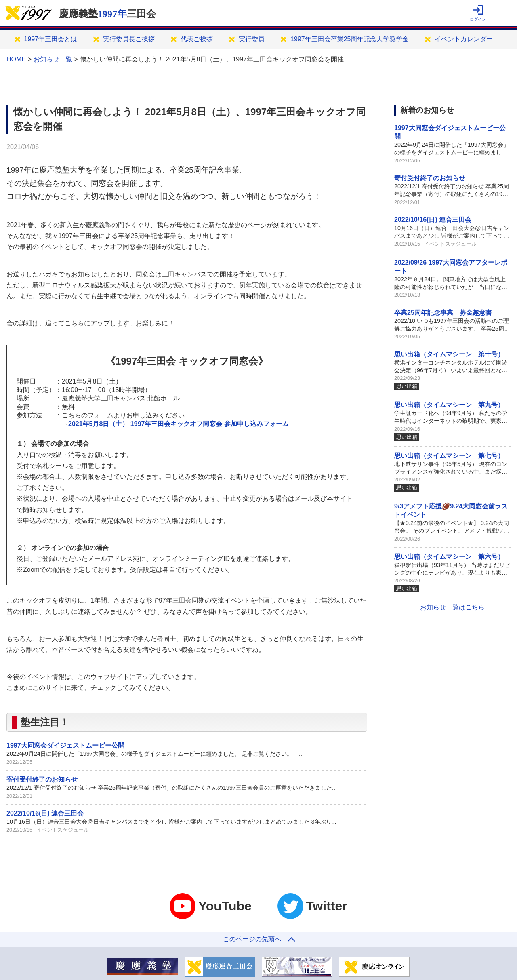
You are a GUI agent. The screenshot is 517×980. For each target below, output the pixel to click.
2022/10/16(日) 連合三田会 (45, 813)
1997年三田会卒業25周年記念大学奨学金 (350, 39)
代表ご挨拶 (197, 39)
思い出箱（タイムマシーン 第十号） (449, 354)
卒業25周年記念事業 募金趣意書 (443, 313)
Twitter (312, 906)
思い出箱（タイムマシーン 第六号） (449, 557)
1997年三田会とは (51, 39)
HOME (16, 59)
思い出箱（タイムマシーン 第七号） (449, 456)
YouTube (211, 906)
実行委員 (252, 39)
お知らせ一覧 (53, 59)
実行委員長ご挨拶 (129, 39)
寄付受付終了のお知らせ (42, 779)
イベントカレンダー (464, 39)
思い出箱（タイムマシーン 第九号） (449, 405)
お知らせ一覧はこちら (452, 607)
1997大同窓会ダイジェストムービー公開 (65, 745)
